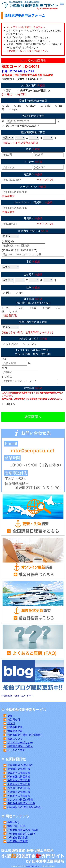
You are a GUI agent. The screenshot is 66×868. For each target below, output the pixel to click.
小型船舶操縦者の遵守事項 (23, 830)
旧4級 (46, 106)
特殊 (14, 110)
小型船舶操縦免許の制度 (21, 834)
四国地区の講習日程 (19, 788)
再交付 (11, 723)
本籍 (33, 308)
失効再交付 (14, 720)
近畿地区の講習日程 (19, 784)
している (30, 344)
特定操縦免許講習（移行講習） (25, 735)
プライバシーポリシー (20, 743)
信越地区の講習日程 (19, 773)
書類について (15, 739)
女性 (20, 293)
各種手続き (14, 822)
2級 (18, 106)
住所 (46, 308)
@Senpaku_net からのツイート (17, 696)
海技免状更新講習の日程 (21, 803)
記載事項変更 (15, 727)
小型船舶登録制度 (18, 838)
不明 (14, 312)
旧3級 (31, 106)
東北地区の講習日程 (19, 769)
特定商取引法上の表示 (20, 746)
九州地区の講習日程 (19, 792)
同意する (10, 404)
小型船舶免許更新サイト (34, 866)
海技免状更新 (15, 731)
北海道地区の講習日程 (20, 765)
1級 (6, 106)
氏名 (20, 308)
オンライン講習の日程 (20, 800)
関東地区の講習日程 (19, 777)
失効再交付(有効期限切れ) (33, 91)
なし (7, 308)
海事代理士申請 (16, 826)
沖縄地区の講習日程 (19, 796)
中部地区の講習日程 (19, 780)
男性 (7, 293)
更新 (7, 91)
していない (10, 344)
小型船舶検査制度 (18, 841)
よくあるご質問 (16, 750)
